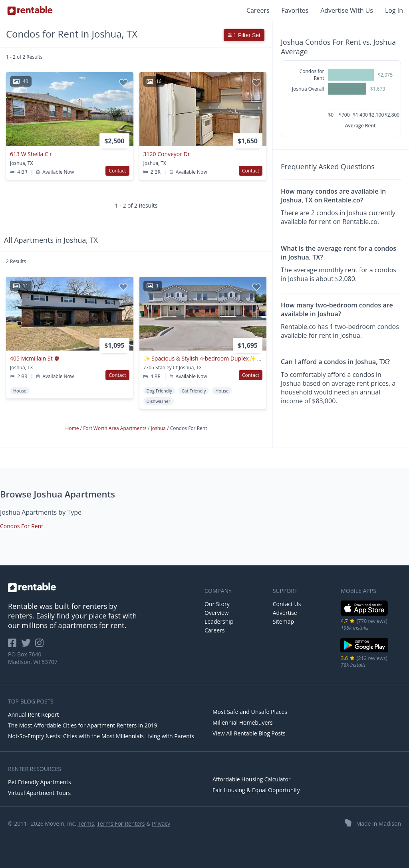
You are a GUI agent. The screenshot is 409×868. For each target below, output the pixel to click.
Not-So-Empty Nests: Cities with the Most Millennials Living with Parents (101, 736)
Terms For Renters (121, 823)
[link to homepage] (102, 587)
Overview (217, 613)
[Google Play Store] (364, 651)
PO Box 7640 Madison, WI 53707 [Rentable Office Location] (33, 658)
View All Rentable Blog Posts (249, 733)
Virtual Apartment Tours (39, 793)
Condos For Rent (22, 526)
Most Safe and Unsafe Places (250, 712)
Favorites (295, 10)
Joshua (159, 428)
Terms (86, 823)
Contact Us (287, 604)
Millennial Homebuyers (243, 722)
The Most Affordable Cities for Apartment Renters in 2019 (83, 725)
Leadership (219, 621)
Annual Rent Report (33, 714)
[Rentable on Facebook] (15, 645)
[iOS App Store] (364, 614)
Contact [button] (117, 171)
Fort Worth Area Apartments (115, 428)
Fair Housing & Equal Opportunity (256, 790)
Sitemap (283, 621)
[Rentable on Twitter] (28, 645)
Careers (258, 10)
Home (73, 428)
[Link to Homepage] (30, 10)
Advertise (285, 613)
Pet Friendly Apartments (40, 782)
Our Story (217, 604)
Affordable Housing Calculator (252, 779)
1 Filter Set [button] (244, 35)
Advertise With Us (347, 10)
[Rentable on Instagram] (41, 645)
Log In (394, 10)
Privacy (161, 823)
